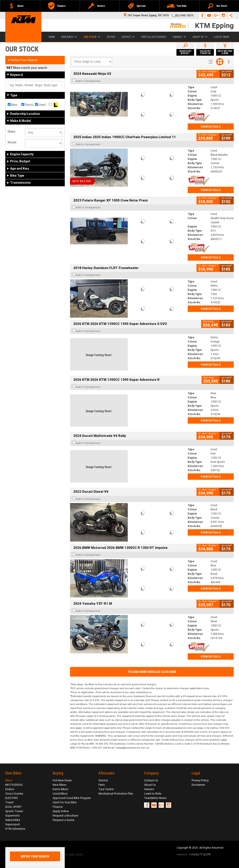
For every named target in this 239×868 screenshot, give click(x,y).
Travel (9, 802)
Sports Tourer (14, 811)
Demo (27, 105)
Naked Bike (13, 820)
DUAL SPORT (14, 807)
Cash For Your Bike (65, 802)
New (13, 105)
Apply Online (61, 811)
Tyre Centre (106, 789)
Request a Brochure (65, 816)
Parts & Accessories (154, 37)
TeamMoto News (155, 798)
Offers (111, 37)
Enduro (10, 789)
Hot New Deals (62, 780)
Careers (149, 789)
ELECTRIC (12, 798)
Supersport (13, 824)
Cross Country (14, 794)
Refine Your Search (23, 60)
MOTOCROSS (14, 785)
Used (40, 105)
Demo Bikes (60, 789)
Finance (179, 37)
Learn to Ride (153, 794)
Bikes (9, 780)
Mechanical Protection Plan (116, 794)
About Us (200, 37)
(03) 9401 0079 (184, 16)
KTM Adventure (15, 829)
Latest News (221, 37)
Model (12, 142)
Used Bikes (60, 794)
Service (128, 37)
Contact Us (151, 780)
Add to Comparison (88, 81)
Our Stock (92, 37)
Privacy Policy (200, 780)
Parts (102, 785)
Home (52, 37)
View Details (211, 127)
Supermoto (13, 816)
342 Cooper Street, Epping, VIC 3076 (146, 15)
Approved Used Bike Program (72, 798)
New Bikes (69, 37)
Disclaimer (198, 785)
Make (12, 132)
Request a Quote (64, 820)
